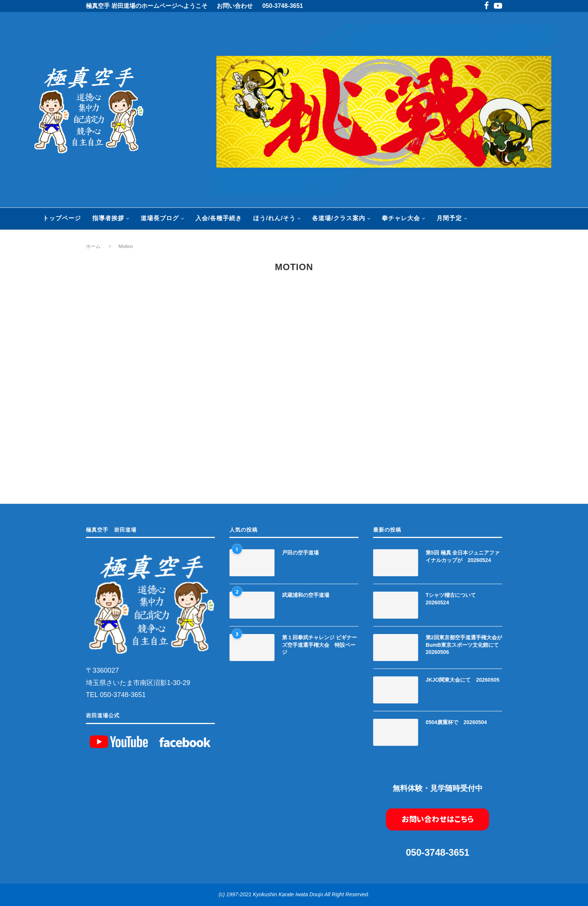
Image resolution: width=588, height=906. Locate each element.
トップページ (62, 218)
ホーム (94, 246)
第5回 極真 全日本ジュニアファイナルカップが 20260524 (463, 556)
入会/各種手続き (219, 218)
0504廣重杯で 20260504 (456, 722)
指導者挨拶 (108, 218)
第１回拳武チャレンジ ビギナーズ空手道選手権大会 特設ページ (319, 645)
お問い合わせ (235, 6)
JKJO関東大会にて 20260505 (463, 680)
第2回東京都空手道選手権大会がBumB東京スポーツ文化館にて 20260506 (464, 645)
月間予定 (449, 218)
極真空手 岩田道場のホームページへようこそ (147, 6)
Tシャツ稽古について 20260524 (454, 599)
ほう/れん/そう (274, 218)
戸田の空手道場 (300, 553)
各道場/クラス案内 (338, 218)
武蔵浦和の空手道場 (306, 595)
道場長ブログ (160, 218)
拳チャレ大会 (401, 218)
